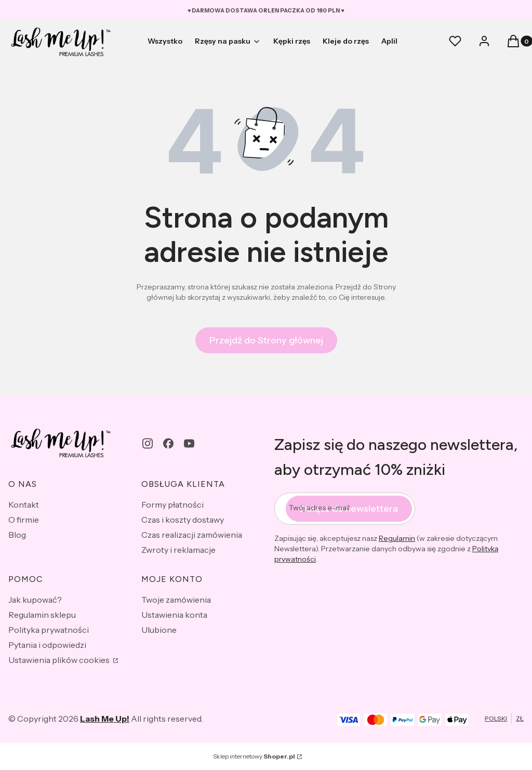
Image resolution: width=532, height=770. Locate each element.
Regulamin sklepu (42, 615)
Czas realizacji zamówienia (192, 535)
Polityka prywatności (49, 630)
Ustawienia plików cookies (60, 660)
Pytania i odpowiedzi (47, 645)
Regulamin (397, 538)
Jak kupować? (35, 600)
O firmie (24, 520)
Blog (17, 535)
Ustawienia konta (174, 615)
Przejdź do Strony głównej (266, 340)
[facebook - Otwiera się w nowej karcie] (168, 443)
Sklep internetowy (254, 756)
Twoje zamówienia (176, 600)
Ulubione (159, 630)
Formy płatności (172, 505)
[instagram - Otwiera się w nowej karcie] (148, 443)
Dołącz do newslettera (349, 509)
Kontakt (24, 505)
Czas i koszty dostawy (183, 520)
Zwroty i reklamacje (178, 550)
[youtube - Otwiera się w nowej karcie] (189, 443)
